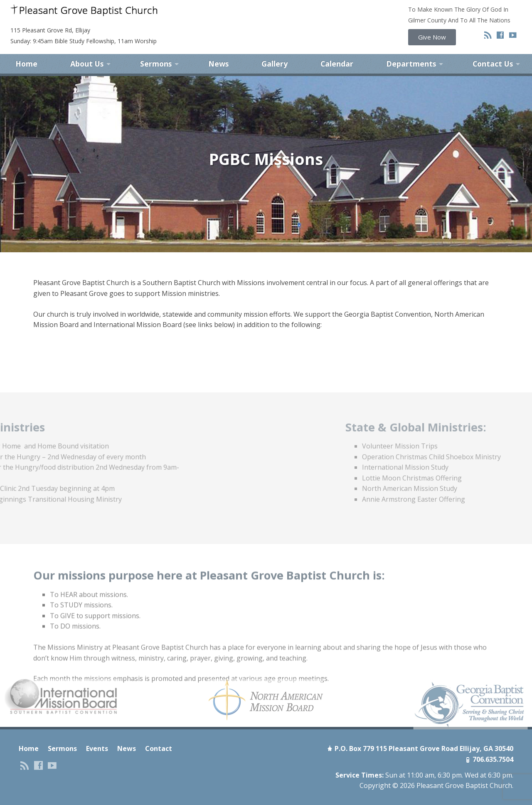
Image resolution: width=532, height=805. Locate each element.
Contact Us (493, 57)
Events (97, 742)
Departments (411, 57)
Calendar (337, 57)
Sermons (156, 57)
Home (26, 57)
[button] (432, 37)
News (218, 57)
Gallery (275, 57)
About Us (87, 57)
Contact (159, 742)
